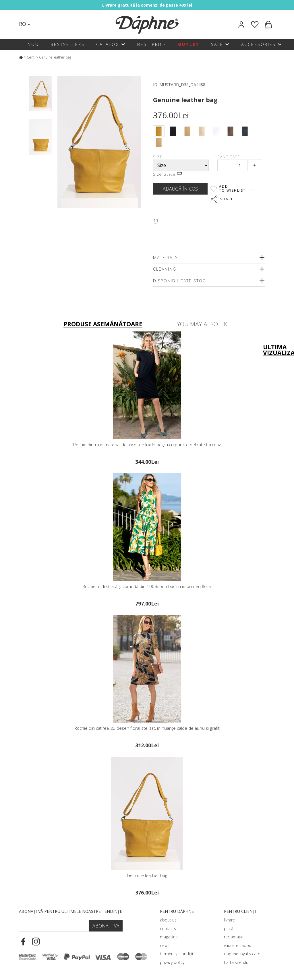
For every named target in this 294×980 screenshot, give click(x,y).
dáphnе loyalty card (242, 954)
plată (229, 928)
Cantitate (229, 157)
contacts (168, 928)
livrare (229, 920)
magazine (169, 937)
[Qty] (240, 165)
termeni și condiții (176, 954)
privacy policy (172, 962)
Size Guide (167, 174)
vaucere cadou (238, 945)
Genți (31, 57)
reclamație (234, 937)
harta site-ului (237, 962)
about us (168, 920)
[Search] (40, 24)
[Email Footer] (54, 926)
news (165, 945)
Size (158, 157)
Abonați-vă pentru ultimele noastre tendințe (70, 911)
